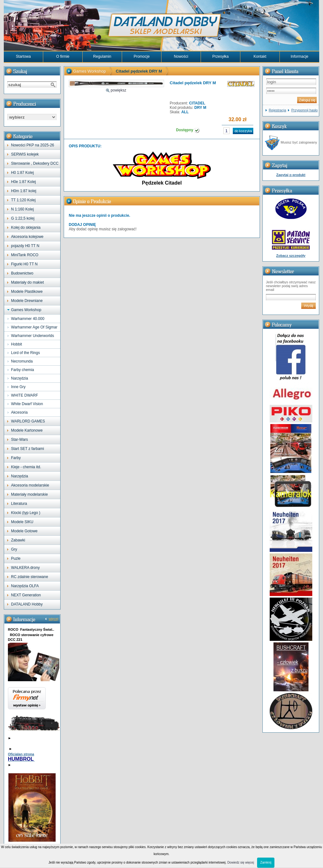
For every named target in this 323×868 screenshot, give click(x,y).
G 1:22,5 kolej (23, 218)
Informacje (299, 56)
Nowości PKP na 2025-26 (33, 145)
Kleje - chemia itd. (26, 467)
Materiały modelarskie (29, 494)
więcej (53, 619)
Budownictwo (22, 273)
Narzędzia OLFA (25, 586)
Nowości (181, 56)
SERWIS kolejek (25, 154)
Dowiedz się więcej (241, 862)
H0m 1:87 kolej (24, 191)
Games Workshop (26, 310)
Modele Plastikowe (27, 292)
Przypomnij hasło (304, 110)
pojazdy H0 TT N (25, 246)
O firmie (63, 56)
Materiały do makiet (27, 282)
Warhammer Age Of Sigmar (34, 327)
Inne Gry (18, 387)
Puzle (16, 558)
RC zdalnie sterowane (29, 577)
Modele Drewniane (27, 301)
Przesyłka (220, 56)
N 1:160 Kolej (22, 209)
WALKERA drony (25, 568)
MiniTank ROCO (25, 255)
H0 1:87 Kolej (22, 173)
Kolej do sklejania (26, 227)
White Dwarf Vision (27, 404)
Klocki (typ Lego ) (26, 513)
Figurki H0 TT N (24, 264)
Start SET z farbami (27, 449)
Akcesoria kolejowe (27, 237)
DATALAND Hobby (27, 604)
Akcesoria (19, 412)
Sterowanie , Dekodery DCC (35, 163)
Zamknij (266, 862)
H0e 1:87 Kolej (23, 182)
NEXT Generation (26, 595)
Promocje (142, 56)
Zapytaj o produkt (291, 175)
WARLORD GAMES (28, 421)
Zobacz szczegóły (291, 256)
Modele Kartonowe (27, 430)
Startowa (23, 56)
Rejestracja (277, 110)
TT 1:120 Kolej (23, 200)
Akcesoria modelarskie (30, 485)
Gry (14, 549)
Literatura (19, 504)
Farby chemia (23, 370)
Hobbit (17, 344)
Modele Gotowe (24, 531)
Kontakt (260, 56)
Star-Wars (20, 440)
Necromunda (22, 361)
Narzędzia (20, 378)
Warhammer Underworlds (32, 336)
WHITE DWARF (25, 395)
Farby (16, 458)
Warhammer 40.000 (28, 319)
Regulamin (102, 56)
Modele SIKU (22, 522)
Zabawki (18, 540)
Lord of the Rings (25, 353)
